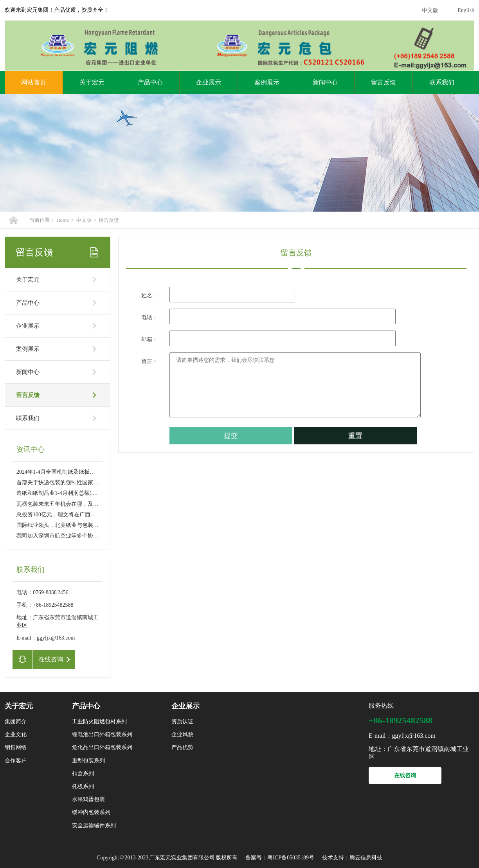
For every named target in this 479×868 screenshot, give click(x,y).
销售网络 (16, 747)
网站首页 (34, 82)
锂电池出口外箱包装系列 (102, 734)
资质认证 (182, 722)
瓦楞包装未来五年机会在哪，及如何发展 (66, 504)
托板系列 (83, 786)
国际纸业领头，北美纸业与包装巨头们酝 (66, 525)
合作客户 (16, 761)
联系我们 (442, 82)
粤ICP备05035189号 (291, 858)
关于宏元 (92, 82)
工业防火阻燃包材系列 (99, 722)
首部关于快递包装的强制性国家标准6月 (64, 483)
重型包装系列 (88, 761)
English (466, 10)
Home (63, 220)
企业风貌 (182, 734)
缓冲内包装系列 (91, 812)
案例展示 (267, 82)
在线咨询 (405, 775)
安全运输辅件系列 (94, 826)
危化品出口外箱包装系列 (102, 747)
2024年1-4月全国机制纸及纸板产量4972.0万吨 (71, 472)
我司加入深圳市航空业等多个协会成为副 (66, 536)
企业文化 (16, 734)
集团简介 (16, 722)
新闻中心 (325, 82)
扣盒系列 (83, 774)
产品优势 (182, 747)
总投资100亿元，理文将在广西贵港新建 (64, 515)
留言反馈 (384, 82)
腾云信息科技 (366, 858)
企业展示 (209, 82)
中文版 (430, 10)
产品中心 (150, 82)
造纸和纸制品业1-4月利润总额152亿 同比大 (68, 493)
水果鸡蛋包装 (88, 799)
